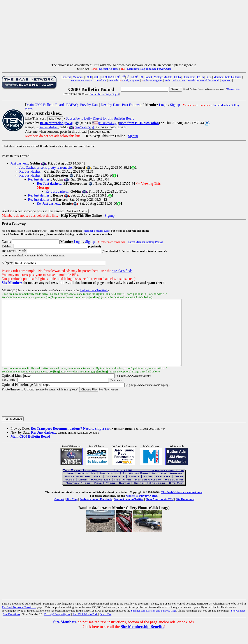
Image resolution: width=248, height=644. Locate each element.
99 (141, 77)
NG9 (135, 77)
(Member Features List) (96, 231)
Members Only (234, 89)
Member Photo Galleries (227, 77)
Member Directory (81, 80)
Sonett (148, 77)
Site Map (72, 512)
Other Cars (189, 77)
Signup (175, 105)
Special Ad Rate (109, 69)
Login (163, 105)
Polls (167, 80)
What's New (179, 80)
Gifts (209, 77)
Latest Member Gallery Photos (145, 242)
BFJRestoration (52, 123)
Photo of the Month (208, 80)
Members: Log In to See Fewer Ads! (149, 69)
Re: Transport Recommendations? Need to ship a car (70, 442)
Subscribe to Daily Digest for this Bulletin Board (100, 118)
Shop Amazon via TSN (160, 512)
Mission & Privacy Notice (142, 509)
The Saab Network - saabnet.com (182, 505)
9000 (97, 77)
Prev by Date (89, 105)
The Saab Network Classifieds (19, 620)
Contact (59, 512)
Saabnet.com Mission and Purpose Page (154, 624)
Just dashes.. (19, 163)
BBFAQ (72, 105)
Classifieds (100, 80)
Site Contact (238, 624)
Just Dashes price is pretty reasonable (45, 167)
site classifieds (122, 271)
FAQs (200, 77)
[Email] (69, 123)
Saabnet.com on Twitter (129, 512)
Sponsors (227, 80)
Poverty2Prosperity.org (57, 627)
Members (78, 77)
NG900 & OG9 (111, 77)
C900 (88, 77)
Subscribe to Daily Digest (104, 94)
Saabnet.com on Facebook (96, 512)
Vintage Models (163, 77)
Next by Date (110, 105)
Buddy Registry (130, 80)
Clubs (177, 77)
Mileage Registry (153, 80)
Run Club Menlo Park (85, 627)
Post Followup (132, 105)
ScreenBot (106, 627)
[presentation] (35, 417)
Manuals (113, 80)
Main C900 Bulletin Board (45, 105)
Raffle (192, 80)
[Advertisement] (124, 32)
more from (139, 123)
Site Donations (185, 512)
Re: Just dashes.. (49, 127)
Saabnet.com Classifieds (94, 290)
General (66, 77)
